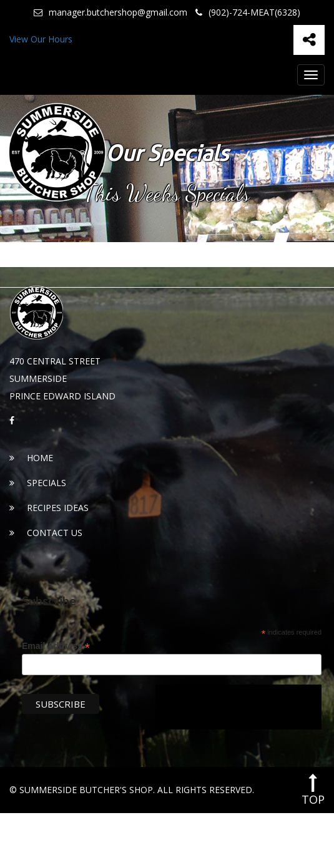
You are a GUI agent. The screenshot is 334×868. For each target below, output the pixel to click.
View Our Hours (41, 39)
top (313, 790)
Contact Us (46, 533)
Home (31, 458)
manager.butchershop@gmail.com (111, 12)
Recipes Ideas (49, 508)
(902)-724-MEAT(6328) (248, 12)
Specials (38, 483)
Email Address (56, 646)
